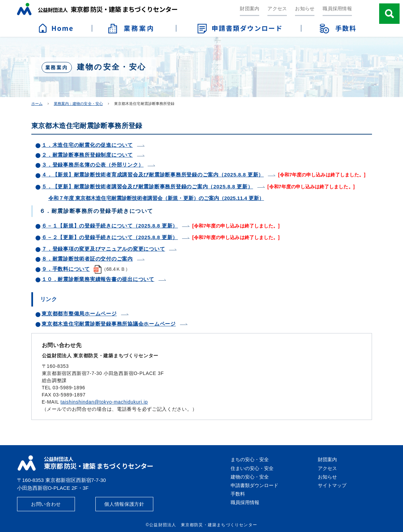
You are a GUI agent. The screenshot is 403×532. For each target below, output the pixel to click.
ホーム (37, 104)
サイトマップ (332, 485)
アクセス (277, 9)
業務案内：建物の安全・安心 (78, 104)
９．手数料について (66, 269)
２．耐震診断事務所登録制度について (87, 155)
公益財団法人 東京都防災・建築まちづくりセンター (97, 9)
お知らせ (305, 9)
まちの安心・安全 (250, 459)
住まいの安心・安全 (252, 468)
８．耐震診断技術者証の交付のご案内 (87, 259)
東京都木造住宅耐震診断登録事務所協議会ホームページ (109, 324)
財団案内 (250, 9)
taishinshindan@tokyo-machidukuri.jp (104, 402)
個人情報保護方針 (124, 504)
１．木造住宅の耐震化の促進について (87, 145)
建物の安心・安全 (250, 477)
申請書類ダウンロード (254, 485)
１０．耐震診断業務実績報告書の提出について (98, 279)
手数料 (238, 494)
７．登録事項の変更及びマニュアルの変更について (103, 249)
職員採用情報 (337, 9)
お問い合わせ (46, 504)
